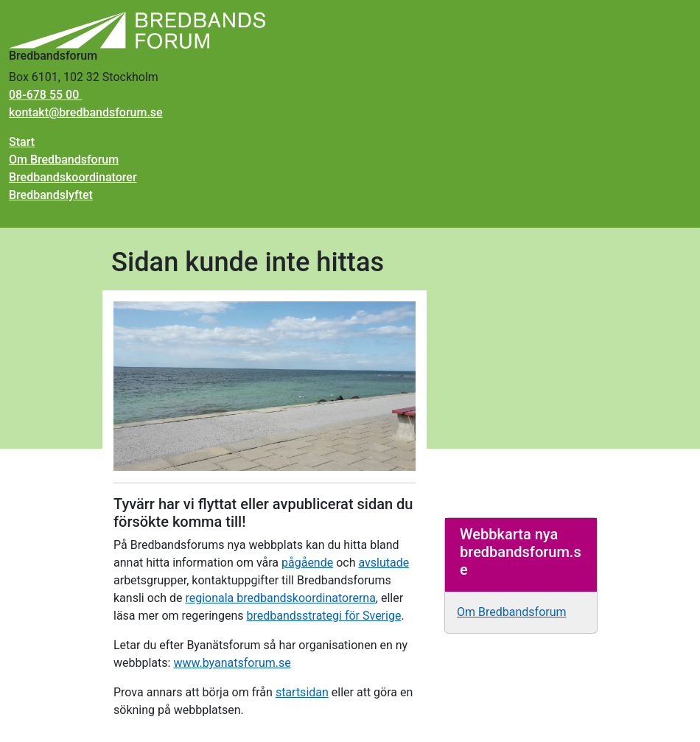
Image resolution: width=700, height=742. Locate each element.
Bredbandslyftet (51, 195)
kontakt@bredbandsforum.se (86, 112)
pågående (307, 563)
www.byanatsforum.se (232, 663)
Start (22, 142)
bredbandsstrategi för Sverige (323, 616)
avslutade (384, 563)
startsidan (302, 692)
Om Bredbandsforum (64, 160)
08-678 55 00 (45, 95)
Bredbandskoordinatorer (73, 177)
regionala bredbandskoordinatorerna (280, 598)
